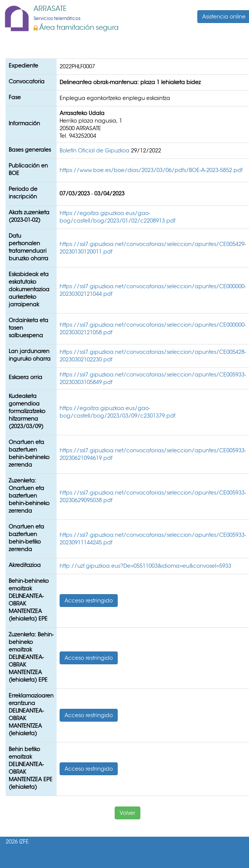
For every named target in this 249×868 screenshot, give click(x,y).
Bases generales (30, 150)
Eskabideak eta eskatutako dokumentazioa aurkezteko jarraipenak (29, 289)
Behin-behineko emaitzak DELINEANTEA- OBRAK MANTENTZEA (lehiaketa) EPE (29, 600)
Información (24, 123)
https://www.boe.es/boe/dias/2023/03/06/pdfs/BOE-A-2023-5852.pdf (151, 170)
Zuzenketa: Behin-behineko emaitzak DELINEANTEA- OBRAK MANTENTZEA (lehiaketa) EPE (31, 657)
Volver (128, 813)
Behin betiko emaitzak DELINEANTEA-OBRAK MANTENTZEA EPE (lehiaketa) (31, 768)
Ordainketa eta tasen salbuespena (28, 328)
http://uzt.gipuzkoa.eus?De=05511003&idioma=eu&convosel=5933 (145, 566)
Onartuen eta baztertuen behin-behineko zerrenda (29, 453)
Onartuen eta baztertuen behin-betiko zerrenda (26, 538)
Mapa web (15, 852)
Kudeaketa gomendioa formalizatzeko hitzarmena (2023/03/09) (27, 411)
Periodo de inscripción (23, 193)
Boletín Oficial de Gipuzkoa (95, 151)
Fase (15, 97)
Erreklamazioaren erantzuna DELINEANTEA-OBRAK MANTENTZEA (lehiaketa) (31, 714)
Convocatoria (27, 81)
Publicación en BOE (28, 169)
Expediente (23, 66)
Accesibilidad (18, 863)
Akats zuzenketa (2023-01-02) (29, 216)
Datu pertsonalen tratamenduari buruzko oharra (28, 247)
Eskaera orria (25, 377)
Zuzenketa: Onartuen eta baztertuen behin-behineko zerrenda (29, 496)
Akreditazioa (25, 565)
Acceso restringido (89, 601)
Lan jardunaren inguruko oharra (30, 355)
